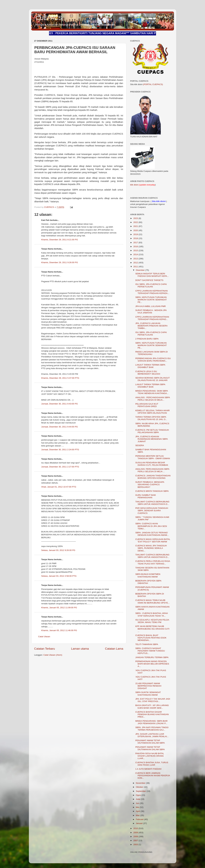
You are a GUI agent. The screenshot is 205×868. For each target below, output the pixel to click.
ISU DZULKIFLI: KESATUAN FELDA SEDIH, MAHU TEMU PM (152, 621)
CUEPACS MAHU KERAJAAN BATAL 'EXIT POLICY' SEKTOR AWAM (153, 540)
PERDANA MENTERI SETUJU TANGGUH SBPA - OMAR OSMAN (153, 457)
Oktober (140, 787)
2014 (136, 254)
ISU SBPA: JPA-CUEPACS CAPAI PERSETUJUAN (151, 285)
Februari (140, 819)
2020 (136, 230)
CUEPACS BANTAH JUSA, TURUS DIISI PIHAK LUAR (152, 764)
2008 (136, 837)
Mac (138, 815)
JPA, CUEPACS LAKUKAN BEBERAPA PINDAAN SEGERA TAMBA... (151, 326)
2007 (136, 840)
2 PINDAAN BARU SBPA (147, 339)
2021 (136, 226)
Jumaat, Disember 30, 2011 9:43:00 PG (60, 404)
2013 (136, 259)
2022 (136, 222)
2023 (136, 218)
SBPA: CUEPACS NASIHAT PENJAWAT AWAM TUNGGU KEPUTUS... (150, 651)
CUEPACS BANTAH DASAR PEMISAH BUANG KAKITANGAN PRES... (152, 714)
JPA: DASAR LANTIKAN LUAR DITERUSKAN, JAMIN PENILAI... (152, 735)
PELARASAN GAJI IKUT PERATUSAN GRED (147, 405)
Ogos (139, 795)
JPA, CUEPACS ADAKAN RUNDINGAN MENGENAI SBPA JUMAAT (151, 439)
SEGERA (140, 445)
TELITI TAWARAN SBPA (147, 644)
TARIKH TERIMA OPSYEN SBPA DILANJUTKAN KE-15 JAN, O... (151, 418)
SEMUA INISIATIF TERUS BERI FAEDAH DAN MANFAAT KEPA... (152, 275)
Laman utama (80, 649)
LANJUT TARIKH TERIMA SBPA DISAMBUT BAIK (150, 366)
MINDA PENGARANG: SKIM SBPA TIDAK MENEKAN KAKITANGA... (152, 392)
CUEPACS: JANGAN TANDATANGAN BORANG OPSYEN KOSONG (153, 477)
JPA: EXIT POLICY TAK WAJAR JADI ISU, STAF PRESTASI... (153, 700)
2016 (136, 247)
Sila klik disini (159, 201)
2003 (136, 844)
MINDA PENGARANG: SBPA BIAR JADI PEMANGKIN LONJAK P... (151, 722)
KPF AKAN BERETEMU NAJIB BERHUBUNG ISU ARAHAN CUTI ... (152, 629)
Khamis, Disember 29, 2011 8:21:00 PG (60, 240)
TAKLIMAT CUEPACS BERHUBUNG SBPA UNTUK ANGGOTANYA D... (152, 503)
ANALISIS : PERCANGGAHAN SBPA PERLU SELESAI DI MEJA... (153, 399)
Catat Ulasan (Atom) (53, 655)
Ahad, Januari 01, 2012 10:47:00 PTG (59, 487)
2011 (136, 267)
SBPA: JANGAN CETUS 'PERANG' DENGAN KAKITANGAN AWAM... (152, 534)
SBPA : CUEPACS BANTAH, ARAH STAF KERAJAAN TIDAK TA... (152, 614)
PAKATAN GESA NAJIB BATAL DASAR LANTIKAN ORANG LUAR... (150, 756)
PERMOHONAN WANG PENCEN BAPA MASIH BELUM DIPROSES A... (152, 664)
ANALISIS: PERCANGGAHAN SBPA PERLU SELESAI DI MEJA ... (152, 470)
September (141, 791)
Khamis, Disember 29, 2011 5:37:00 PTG (60, 378)
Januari (140, 823)
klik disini (135, 185)
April (138, 811)
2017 (136, 243)
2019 (136, 234)
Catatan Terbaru (45, 649)
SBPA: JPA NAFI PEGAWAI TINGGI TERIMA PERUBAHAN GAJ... (152, 729)
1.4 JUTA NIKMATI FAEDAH (148, 769)
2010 (136, 828)
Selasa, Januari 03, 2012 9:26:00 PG (58, 550)
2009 (136, 833)
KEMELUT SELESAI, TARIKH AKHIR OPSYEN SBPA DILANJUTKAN (152, 412)
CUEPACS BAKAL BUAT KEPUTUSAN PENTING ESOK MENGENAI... (151, 638)
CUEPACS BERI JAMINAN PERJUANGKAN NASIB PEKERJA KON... (153, 776)
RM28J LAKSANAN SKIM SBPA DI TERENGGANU (151, 353)
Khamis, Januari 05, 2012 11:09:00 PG (59, 608)
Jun (138, 803)
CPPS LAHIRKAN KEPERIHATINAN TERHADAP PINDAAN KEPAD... (152, 318)
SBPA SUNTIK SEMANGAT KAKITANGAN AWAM (148, 694)
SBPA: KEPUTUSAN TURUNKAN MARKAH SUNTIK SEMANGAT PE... (151, 300)
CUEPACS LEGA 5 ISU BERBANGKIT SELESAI (148, 373)
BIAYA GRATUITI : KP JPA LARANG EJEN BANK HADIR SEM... (152, 707)
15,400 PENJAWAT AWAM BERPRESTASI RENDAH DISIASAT (148, 686)
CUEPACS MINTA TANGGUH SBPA (152, 491)
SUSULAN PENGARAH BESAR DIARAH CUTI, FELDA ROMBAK (152, 464)
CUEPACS (49, 18)
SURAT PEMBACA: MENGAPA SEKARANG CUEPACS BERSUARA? (150, 484)
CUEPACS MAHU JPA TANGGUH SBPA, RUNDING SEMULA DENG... (151, 548)
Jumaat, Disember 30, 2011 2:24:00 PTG (60, 450)
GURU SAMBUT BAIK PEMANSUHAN (146, 496)
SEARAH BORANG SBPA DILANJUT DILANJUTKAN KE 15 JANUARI (152, 379)
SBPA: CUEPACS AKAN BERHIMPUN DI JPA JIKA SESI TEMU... (151, 526)
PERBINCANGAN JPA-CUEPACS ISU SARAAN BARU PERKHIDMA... (153, 360)
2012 (136, 263)
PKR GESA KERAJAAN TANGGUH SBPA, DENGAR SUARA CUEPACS (152, 511)
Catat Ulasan (44, 637)
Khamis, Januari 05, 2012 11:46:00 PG (59, 630)
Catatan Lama (114, 649)
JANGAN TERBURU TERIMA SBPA (152, 657)
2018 (136, 238)
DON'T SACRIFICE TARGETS (149, 280)
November (141, 783)
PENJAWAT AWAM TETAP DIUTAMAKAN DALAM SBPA (150, 742)
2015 (136, 250)
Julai (138, 799)
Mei (138, 807)
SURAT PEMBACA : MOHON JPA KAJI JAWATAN (151, 311)
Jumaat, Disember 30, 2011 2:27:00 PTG (60, 467)
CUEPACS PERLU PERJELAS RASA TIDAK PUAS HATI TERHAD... (153, 562)
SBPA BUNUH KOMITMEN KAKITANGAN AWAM (148, 575)
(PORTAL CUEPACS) (153, 84)
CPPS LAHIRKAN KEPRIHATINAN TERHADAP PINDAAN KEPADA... (152, 292)
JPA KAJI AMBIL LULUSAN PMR (150, 306)
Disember (141, 270)
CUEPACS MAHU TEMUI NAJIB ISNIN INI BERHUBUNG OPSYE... (152, 601)
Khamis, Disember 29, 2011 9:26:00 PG (60, 262)
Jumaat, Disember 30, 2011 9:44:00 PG (60, 427)
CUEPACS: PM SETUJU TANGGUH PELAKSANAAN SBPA (152, 431)
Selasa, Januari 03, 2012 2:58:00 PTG (59, 576)
